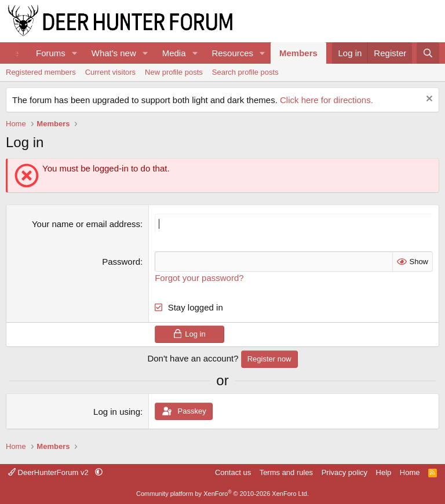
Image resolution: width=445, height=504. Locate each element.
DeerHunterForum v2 (49, 472)
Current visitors (110, 72)
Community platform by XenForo (222, 494)
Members (298, 53)
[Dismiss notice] (428, 100)
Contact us (233, 472)
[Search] (428, 53)
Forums (51, 53)
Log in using (117, 412)
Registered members (41, 72)
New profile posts (174, 72)
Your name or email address (86, 224)
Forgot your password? (199, 278)
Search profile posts (245, 72)
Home (410, 472)
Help (384, 472)
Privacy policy (344, 472)
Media (174, 53)
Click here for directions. (327, 100)
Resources (232, 53)
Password (121, 262)
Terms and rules (286, 472)
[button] (75, 53)
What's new (114, 53)
